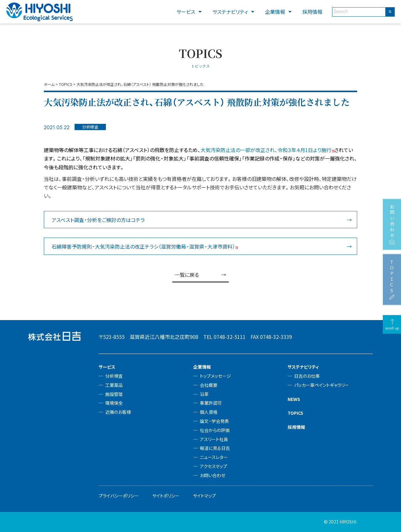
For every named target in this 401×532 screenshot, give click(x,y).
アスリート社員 (214, 439)
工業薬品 (114, 385)
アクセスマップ (214, 466)
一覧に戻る (187, 275)
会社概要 (209, 385)
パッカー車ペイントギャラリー (322, 385)
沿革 (204, 394)
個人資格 (209, 412)
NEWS (294, 399)
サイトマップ (204, 496)
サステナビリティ (230, 12)
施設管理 (114, 394)
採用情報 (312, 12)
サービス (186, 12)
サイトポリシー (166, 496)
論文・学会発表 (214, 421)
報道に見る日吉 (215, 448)
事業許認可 (211, 403)
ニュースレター (214, 457)
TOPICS (295, 413)
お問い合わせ (213, 475)
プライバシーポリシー (119, 496)
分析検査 (114, 376)
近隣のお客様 (118, 412)
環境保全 (114, 403)
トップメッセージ (215, 376)
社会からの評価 (215, 430)
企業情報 (275, 12)
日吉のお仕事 (307, 376)
